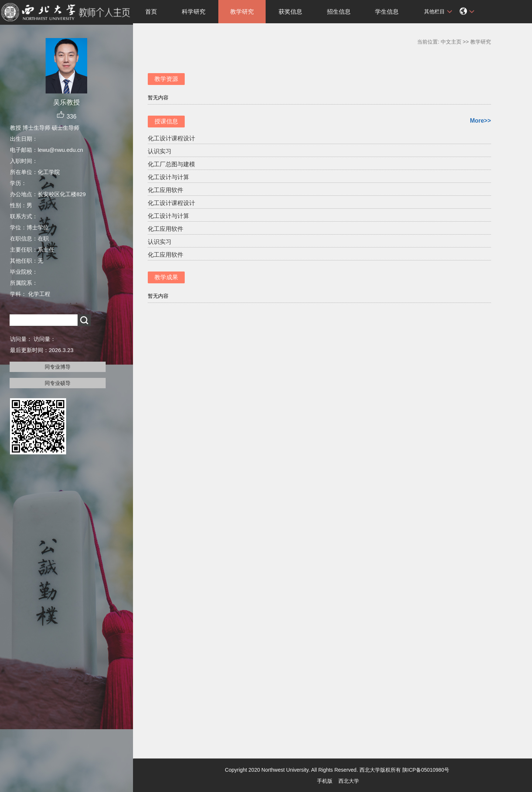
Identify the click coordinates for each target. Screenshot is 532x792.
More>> (480, 121)
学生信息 (387, 12)
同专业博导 (58, 367)
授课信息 (166, 121)
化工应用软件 (166, 190)
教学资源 (166, 79)
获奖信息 (290, 12)
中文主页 (451, 42)
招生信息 (339, 12)
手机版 (325, 781)
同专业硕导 (58, 383)
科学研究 (194, 12)
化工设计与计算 (168, 177)
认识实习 (160, 151)
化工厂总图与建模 (171, 164)
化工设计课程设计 (171, 138)
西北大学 (349, 781)
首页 (151, 12)
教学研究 (242, 12)
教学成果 (166, 277)
